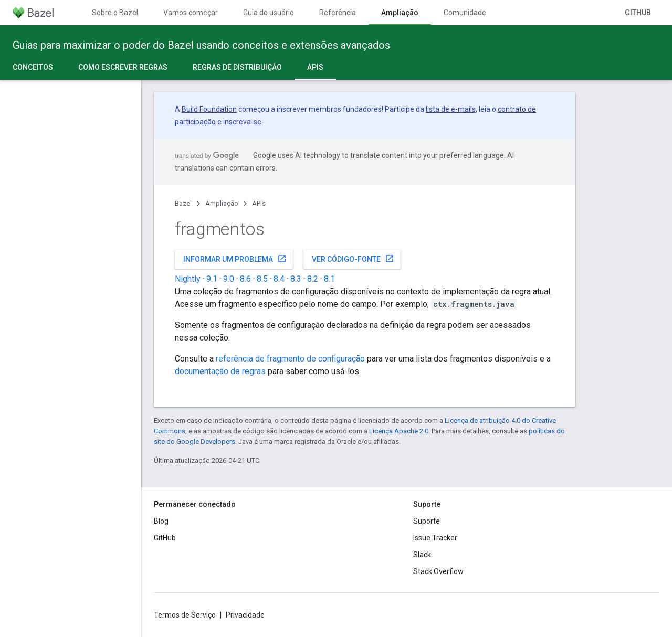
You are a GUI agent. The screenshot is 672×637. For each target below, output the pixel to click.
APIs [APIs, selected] (315, 67)
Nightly (188, 279)
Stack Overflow (438, 571)
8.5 (262, 279)
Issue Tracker (435, 538)
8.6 (245, 279)
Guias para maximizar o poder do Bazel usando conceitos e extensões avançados (201, 45)
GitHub (638, 13)
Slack (422, 555)
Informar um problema (235, 259)
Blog (161, 521)
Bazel (183, 203)
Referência (338, 13)
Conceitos (33, 67)
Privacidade (245, 615)
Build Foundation (209, 109)
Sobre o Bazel (115, 13)
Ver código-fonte (353, 259)
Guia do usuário (269, 13)
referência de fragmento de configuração (290, 359)
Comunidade (465, 13)
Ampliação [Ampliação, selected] (400, 13)
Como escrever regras (123, 67)
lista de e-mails (451, 109)
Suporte (427, 521)
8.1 (329, 279)
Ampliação (222, 203)
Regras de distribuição (237, 67)
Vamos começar (191, 13)
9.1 (212, 279)
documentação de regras (220, 371)
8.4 (279, 279)
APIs (259, 203)
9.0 (229, 279)
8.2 (313, 279)
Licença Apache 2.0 (399, 431)
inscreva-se (242, 122)
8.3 (296, 279)
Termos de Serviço (185, 615)
